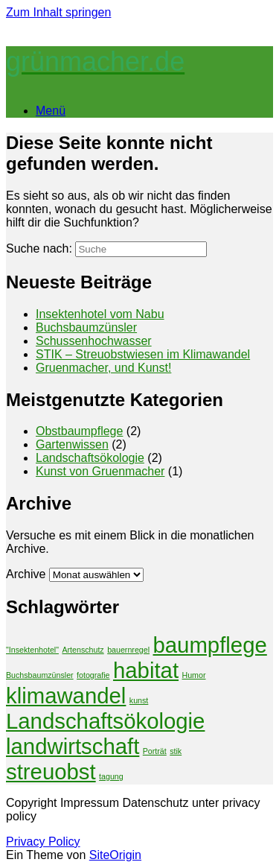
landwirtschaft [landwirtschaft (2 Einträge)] (73, 746)
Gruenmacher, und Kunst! (103, 368)
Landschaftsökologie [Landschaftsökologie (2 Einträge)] (105, 721)
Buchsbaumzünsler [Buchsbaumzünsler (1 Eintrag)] (40, 675)
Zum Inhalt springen (58, 12)
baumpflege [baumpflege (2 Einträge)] (210, 645)
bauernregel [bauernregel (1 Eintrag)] (128, 650)
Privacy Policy (43, 842)
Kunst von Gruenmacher (100, 471)
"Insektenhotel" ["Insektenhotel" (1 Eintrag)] (32, 650)
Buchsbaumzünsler (86, 327)
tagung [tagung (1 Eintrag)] (111, 776)
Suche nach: (39, 248)
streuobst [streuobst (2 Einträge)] (51, 772)
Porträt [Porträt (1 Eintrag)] (155, 751)
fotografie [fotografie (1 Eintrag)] (93, 675)
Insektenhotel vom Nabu (100, 314)
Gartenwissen (72, 444)
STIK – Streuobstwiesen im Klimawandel (143, 354)
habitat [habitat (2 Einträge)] (146, 670)
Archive (26, 574)
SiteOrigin (115, 855)
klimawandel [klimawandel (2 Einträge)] (66, 696)
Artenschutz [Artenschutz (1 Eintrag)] (83, 650)
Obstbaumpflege (79, 431)
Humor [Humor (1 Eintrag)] (193, 675)
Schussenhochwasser (94, 341)
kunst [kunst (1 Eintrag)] (139, 700)
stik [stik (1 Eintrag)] (176, 751)
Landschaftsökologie (90, 458)
